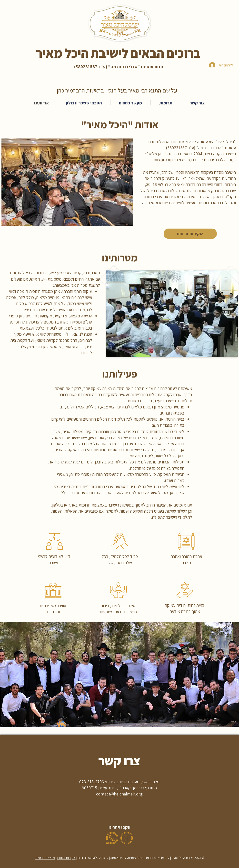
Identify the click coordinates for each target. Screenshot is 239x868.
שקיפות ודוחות (66, 858)
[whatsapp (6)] (112, 838)
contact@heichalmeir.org (119, 794)
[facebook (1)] (127, 838)
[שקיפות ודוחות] (190, 234)
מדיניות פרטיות (45, 858)
